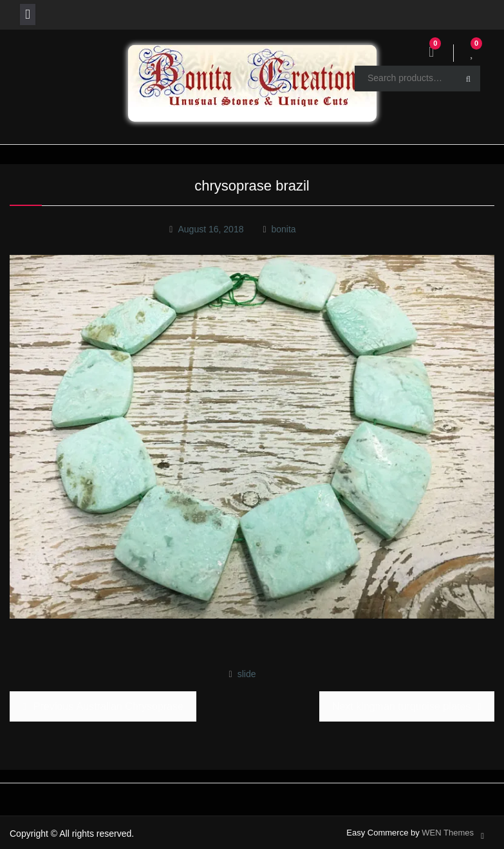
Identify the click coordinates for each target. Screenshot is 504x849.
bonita (283, 229)
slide (247, 674)
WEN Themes (448, 833)
